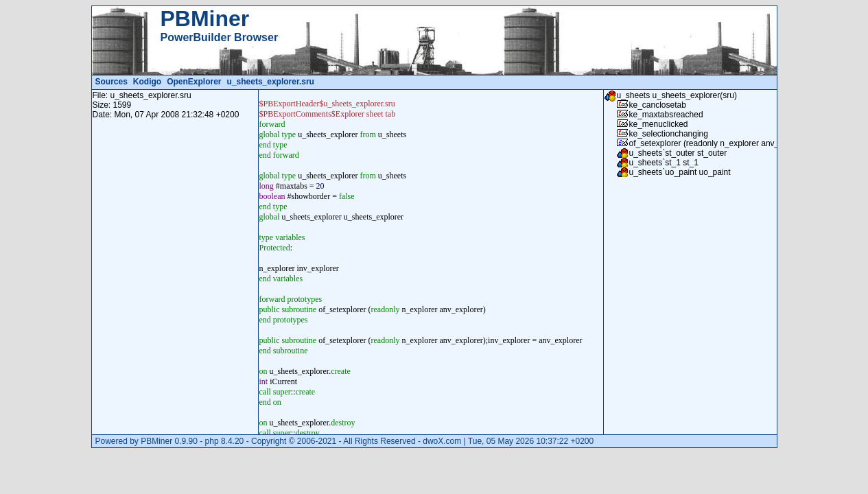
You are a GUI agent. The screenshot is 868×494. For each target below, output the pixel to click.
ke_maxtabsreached (666, 115)
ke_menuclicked (659, 124)
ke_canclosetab (658, 105)
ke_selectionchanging (669, 134)
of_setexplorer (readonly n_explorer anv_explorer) (720, 143)
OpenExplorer (194, 82)
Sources (112, 82)
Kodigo (147, 82)
